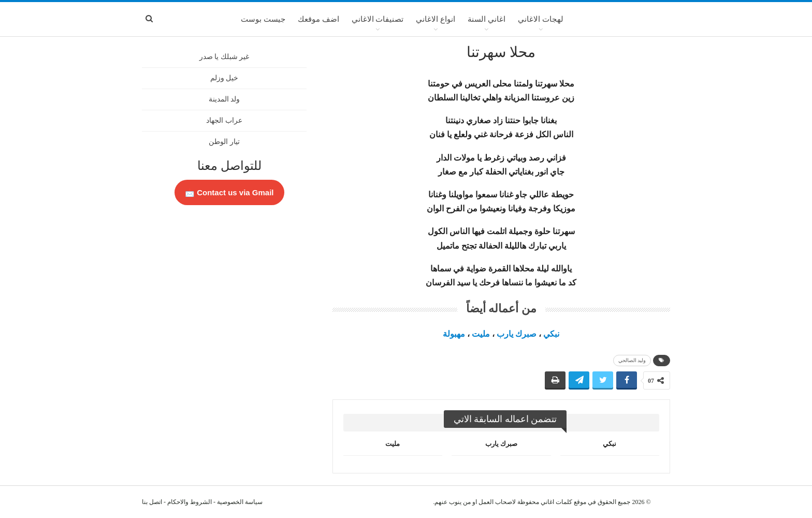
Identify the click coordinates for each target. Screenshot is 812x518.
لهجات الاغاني (541, 19)
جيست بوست (263, 19)
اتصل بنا (152, 502)
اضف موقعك (318, 19)
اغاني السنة (487, 19)
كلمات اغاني (556, 502)
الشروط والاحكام (190, 502)
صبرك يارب (517, 334)
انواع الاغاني (436, 19)
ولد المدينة (224, 99)
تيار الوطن (224, 142)
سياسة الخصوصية (240, 502)
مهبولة (454, 334)
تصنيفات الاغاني (378, 19)
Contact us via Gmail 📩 (229, 192)
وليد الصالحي (632, 360)
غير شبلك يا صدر (224, 57)
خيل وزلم (224, 78)
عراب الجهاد (224, 120)
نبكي (551, 334)
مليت (481, 334)
